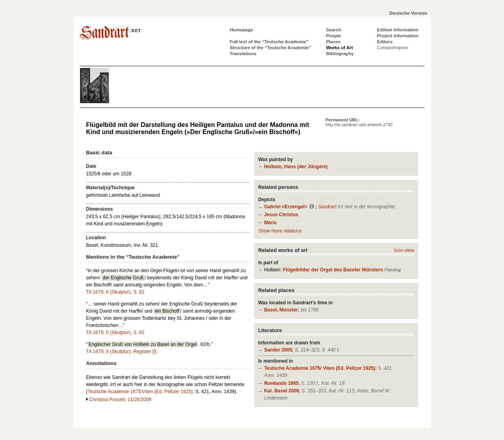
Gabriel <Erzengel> (286, 207)
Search (334, 30)
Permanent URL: (359, 122)
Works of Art (340, 48)
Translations (243, 54)
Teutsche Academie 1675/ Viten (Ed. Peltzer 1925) (320, 368)
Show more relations (280, 231)
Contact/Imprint (392, 48)
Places (333, 42)
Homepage (241, 30)
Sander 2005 (278, 350)
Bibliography (340, 54)
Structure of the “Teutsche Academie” (271, 48)
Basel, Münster (281, 310)
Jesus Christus (281, 215)
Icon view (404, 250)
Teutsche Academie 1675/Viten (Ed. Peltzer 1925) (140, 392)
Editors (385, 42)
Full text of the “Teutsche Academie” (269, 42)
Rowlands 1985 (281, 383)
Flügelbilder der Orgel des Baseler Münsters (333, 270)
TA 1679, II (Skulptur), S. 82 (115, 292)
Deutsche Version (408, 13)
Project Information (398, 36)
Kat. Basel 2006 (282, 391)
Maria (270, 223)
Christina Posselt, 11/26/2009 (121, 400)
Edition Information (398, 30)
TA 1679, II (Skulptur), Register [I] (121, 352)
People (333, 36)
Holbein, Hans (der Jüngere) (296, 167)
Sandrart (327, 207)
